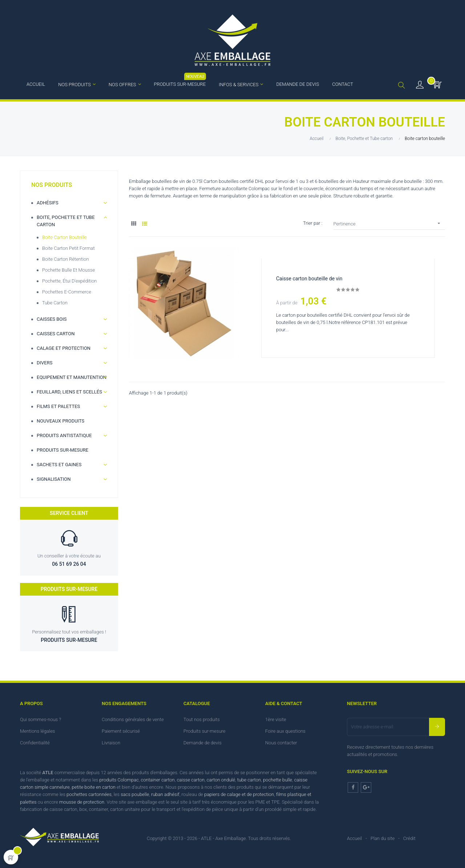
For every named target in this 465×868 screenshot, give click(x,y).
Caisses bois (52, 319)
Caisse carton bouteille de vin (310, 279)
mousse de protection (82, 802)
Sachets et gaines (59, 465)
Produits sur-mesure (62, 450)
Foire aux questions (285, 731)
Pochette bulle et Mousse (68, 270)
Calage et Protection (64, 348)
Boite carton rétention (66, 259)
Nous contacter (281, 743)
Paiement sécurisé (121, 731)
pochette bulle (278, 780)
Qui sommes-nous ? (41, 719)
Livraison (111, 743)
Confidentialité (35, 743)
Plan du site (383, 838)
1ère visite (276, 719)
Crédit (409, 838)
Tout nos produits (202, 719)
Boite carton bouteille (64, 237)
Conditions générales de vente (133, 719)
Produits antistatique (64, 435)
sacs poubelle (135, 794)
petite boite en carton (93, 787)
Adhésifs (48, 203)
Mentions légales (37, 731)
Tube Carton (55, 303)
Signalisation (54, 479)
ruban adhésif (165, 794)
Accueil (354, 838)
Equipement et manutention (72, 377)
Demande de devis (203, 743)
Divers (45, 363)
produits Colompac (119, 780)
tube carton (249, 780)
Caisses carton (56, 334)
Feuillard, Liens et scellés (69, 392)
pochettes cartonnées (89, 794)
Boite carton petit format (68, 248)
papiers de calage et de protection (239, 794)
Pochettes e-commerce (67, 292)
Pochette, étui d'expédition (69, 281)
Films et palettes (58, 406)
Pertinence (389, 223)
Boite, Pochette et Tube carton (66, 221)
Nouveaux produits (60, 421)
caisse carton (191, 780)
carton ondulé (221, 780)
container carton (158, 780)
